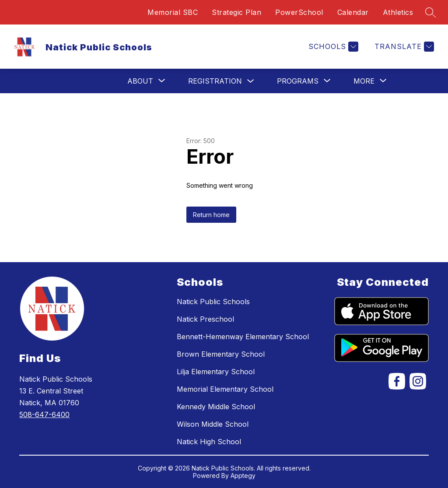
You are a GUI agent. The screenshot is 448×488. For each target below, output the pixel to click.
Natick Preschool (205, 319)
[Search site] (430, 12)
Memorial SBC (173, 12)
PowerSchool (299, 12)
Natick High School (209, 442)
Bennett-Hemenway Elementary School (243, 337)
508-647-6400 (44, 414)
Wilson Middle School (213, 424)
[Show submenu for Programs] (298, 81)
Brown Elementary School (221, 354)
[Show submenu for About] (140, 81)
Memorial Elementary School (225, 389)
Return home (211, 215)
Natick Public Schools (213, 302)
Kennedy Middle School (216, 407)
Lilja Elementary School (216, 372)
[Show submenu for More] (364, 81)
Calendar (353, 12)
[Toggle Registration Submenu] (251, 81)
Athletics (398, 12)
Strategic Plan (236, 12)
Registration (215, 81)
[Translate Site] (403, 47)
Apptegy (243, 476)
